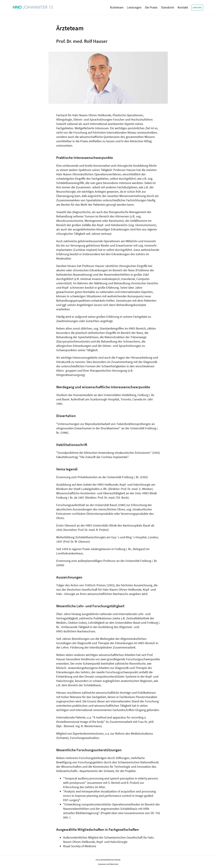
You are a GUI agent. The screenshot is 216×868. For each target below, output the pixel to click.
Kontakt (183, 7)
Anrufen (197, 8)
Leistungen (134, 7)
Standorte (168, 7)
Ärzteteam (117, 7)
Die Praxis (151, 7)
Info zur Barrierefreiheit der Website (108, 860)
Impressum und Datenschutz (108, 864)
